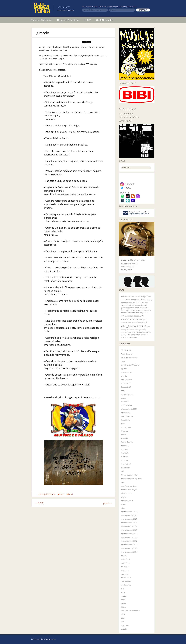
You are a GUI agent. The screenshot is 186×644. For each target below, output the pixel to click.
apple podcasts (127, 380)
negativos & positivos (129, 486)
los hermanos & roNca (129, 475)
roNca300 (125, 574)
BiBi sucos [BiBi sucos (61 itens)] (125, 296)
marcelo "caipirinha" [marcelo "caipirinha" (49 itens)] (128, 313)
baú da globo (126, 383)
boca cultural (126, 387)
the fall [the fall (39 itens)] (149, 332)
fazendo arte (126, 413)
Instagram (127, 184)
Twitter (126, 188)
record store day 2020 (129, 537)
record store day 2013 (129, 512)
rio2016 (124, 556)
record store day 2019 (129, 534)
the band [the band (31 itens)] (143, 332)
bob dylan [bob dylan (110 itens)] (144, 296)
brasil (62, 494)
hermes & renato (127, 442)
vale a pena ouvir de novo (130, 611)
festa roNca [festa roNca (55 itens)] (143, 305)
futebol (124, 435)
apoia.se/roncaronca (66, 10)
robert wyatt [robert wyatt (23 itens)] (138, 330)
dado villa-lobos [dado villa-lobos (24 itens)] (131, 303)
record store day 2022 (129, 545)
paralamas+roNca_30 (129, 490)
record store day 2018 (129, 530)
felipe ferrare (126, 420)
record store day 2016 (129, 523)
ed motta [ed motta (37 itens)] (129, 305)
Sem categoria (126, 581)
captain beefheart (127, 394)
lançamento (125, 468)
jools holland (126, 464)
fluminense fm (126, 427)
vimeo (123, 618)
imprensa (125, 449)
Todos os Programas (42, 20)
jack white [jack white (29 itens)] (142, 308)
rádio (123, 508)
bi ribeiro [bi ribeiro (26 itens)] (132, 297)
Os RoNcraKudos (105, 20)
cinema (124, 398)
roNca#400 (125, 563)
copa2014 (125, 402)
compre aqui (125, 121)
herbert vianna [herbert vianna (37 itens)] (134, 308)
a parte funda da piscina (130, 365)
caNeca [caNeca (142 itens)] (143, 300)
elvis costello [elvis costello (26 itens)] (135, 305)
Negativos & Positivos (68, 20)
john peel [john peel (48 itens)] (130, 310)
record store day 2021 (129, 541)
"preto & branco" (127, 354)
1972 (123, 361)
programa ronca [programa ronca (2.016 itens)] (133, 326)
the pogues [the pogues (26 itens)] (124, 335)
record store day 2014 (129, 515)
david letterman (127, 405)
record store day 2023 (129, 548)
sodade (124, 596)
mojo (123, 482)
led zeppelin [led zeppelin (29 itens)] (138, 310)
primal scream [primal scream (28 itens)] (138, 322)
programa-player (127, 501)
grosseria (124, 438)
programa (125, 497)
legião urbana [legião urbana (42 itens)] (146, 310)
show (123, 592)
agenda (124, 369)
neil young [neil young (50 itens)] (140, 313)
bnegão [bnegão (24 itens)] (137, 297)
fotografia (125, 431)
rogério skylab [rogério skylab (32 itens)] (132, 332)
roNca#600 (125, 570)
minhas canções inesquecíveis (132, 479)
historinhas (125, 446)
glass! (107, 503)
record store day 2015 (129, 519)
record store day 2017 (129, 526)
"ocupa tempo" (127, 350)
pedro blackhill (126, 493)
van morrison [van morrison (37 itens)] (129, 337)
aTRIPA (88, 20)
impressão (125, 453)
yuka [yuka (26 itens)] (135, 337)
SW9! (39, 503)
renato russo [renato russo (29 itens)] (131, 330)
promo (124, 504)
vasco (123, 614)
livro (123, 471)
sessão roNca (126, 585)
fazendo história (127, 416)
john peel (124, 460)
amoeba (124, 376)
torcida (124, 603)
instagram (125, 457)
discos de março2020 (129, 409)
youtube (124, 629)
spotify (124, 600)
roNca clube (125, 559)
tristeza (124, 607)
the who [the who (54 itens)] (144, 335)
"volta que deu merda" (129, 358)
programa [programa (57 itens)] (146, 322)
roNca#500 (125, 567)
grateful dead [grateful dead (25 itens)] (125, 308)
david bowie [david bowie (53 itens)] (140, 302)
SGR (123, 589)
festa (123, 424)
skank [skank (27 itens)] (138, 332)
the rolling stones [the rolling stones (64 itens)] (134, 335)
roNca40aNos (126, 578)
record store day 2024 (129, 552)
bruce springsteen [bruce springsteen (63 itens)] (132, 300)
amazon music (127, 372)
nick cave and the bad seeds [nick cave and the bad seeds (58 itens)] (131, 316)
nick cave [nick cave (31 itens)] (147, 313)
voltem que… (126, 625)
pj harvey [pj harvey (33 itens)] (131, 322)
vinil (123, 622)
